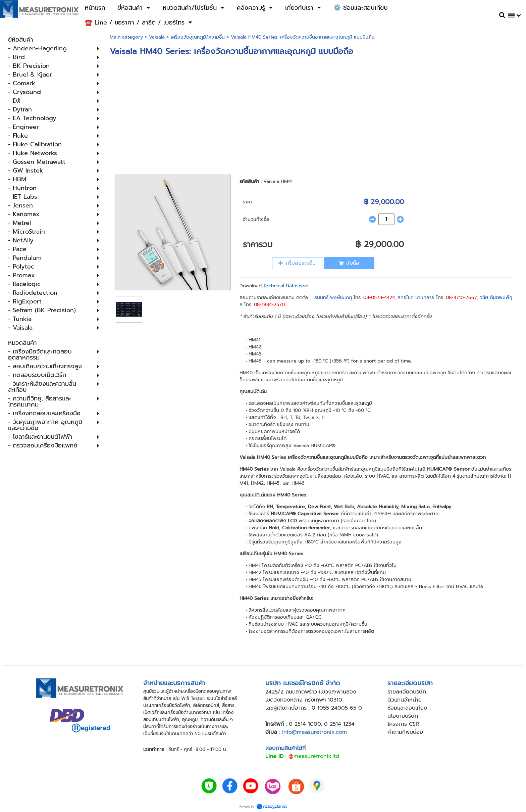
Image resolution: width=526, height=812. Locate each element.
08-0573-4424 (379, 298)
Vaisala (157, 37)
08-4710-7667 (461, 298)
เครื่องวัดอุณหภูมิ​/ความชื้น (198, 37)
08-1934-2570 (269, 305)
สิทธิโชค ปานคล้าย (416, 298)
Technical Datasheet (286, 286)
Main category (126, 37)
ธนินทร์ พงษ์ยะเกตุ (333, 298)
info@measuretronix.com (314, 732)
